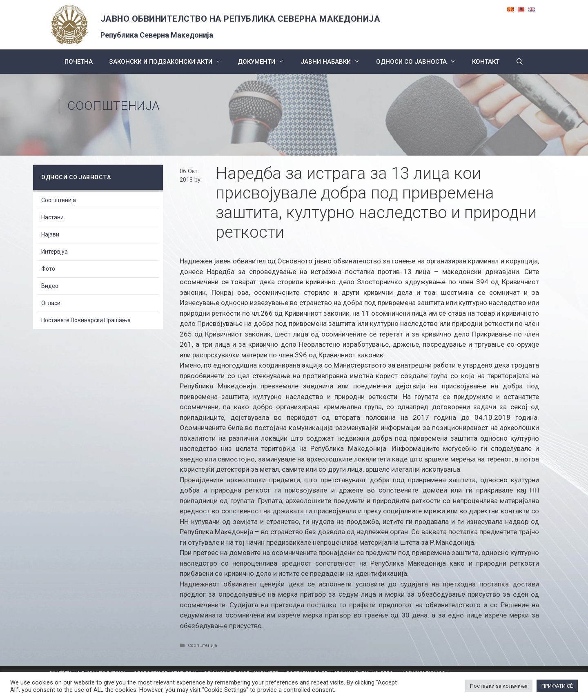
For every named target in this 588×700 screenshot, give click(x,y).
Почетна (79, 62)
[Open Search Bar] (520, 62)
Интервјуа (55, 252)
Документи (265, 62)
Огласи (51, 303)
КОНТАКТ (486, 62)
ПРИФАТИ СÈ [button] (557, 686)
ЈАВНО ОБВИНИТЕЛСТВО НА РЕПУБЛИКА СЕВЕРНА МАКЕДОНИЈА (241, 19)
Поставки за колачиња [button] (499, 686)
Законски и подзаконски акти (169, 62)
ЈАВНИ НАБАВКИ (334, 62)
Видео (50, 286)
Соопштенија (114, 106)
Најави (50, 234)
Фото (48, 269)
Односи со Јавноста (420, 62)
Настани (52, 217)
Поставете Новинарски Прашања (86, 320)
